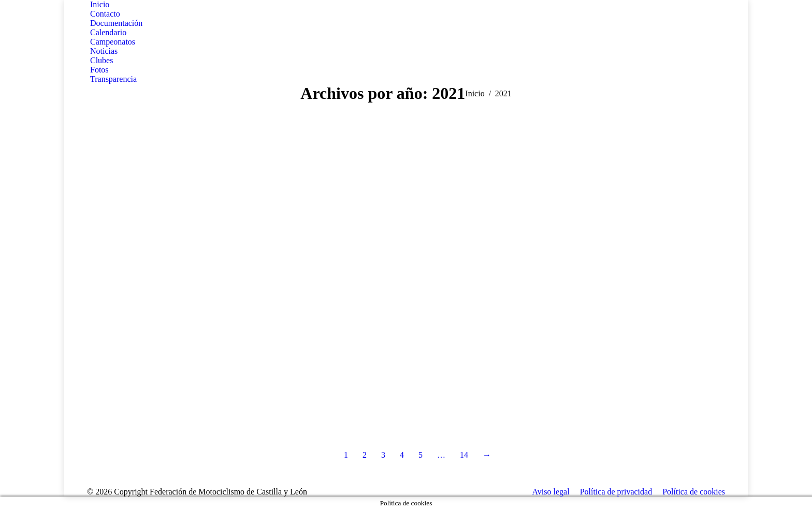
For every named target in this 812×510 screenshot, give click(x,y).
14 (464, 455)
